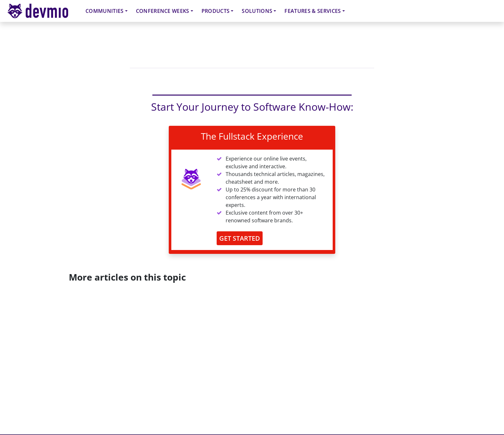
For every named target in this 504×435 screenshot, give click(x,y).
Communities (105, 11)
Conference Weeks (163, 11)
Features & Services (313, 11)
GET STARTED (240, 238)
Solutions (257, 11)
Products (216, 11)
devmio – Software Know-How (43, 11)
